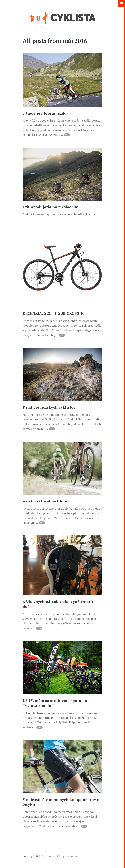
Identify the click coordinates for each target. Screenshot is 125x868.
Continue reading (67, 135)
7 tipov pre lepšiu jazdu (45, 113)
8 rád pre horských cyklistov (49, 407)
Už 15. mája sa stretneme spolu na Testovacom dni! (55, 703)
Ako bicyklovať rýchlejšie (46, 501)
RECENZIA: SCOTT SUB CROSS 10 (54, 313)
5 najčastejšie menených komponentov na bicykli (62, 802)
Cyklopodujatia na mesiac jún (51, 207)
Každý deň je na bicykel (63, 17)
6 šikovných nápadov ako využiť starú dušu (58, 604)
